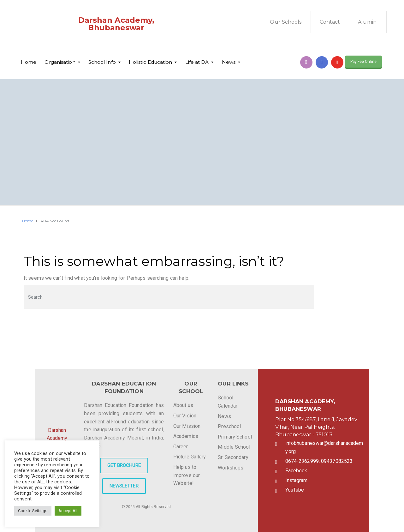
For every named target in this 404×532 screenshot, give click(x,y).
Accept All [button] (68, 511)
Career (181, 447)
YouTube (295, 490)
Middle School (234, 447)
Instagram (297, 480)
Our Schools (286, 22)
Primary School (235, 437)
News (229, 62)
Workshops (231, 468)
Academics (186, 436)
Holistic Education (151, 62)
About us (183, 405)
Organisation (60, 62)
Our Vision (185, 416)
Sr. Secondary (233, 457)
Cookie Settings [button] (33, 511)
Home (29, 62)
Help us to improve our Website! (187, 475)
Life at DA (197, 62)
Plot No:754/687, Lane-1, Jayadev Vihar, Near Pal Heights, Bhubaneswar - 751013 (316, 427)
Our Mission (187, 426)
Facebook (296, 471)
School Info (102, 62)
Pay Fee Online (363, 62)
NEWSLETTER (124, 486)
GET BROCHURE (124, 465)
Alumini (368, 22)
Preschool (229, 426)
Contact (330, 22)
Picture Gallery (190, 457)
